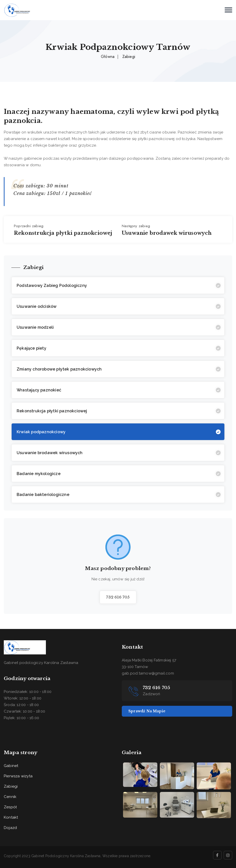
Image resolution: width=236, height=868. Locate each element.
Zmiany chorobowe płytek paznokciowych (59, 369)
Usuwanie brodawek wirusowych (50, 453)
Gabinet (11, 766)
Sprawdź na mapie (147, 711)
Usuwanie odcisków (37, 306)
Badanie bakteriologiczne (43, 495)
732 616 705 (118, 597)
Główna (108, 57)
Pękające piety (32, 348)
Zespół (10, 807)
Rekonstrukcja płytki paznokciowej (52, 411)
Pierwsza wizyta (18, 776)
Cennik (10, 797)
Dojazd (10, 828)
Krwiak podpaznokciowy (41, 432)
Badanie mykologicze (39, 474)
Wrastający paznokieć (39, 390)
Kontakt (11, 817)
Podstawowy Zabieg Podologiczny (52, 286)
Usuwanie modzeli (35, 327)
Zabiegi (129, 57)
